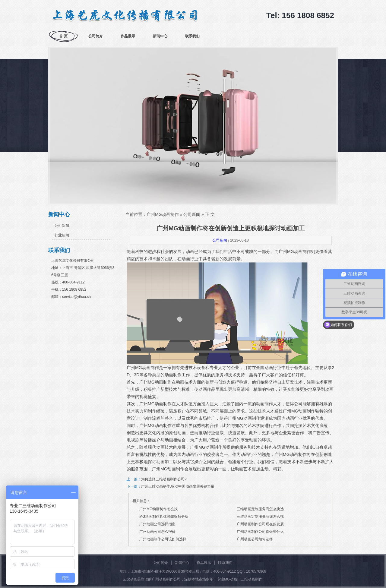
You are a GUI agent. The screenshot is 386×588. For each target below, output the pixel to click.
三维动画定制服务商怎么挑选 (260, 509)
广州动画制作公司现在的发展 (260, 524)
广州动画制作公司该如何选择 (163, 539)
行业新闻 (62, 235)
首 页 (63, 36)
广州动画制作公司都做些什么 (260, 532)
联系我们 (192, 36)
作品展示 (128, 36)
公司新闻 (62, 226)
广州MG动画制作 (163, 214)
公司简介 (96, 36)
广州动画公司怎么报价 (157, 532)
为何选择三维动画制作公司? (164, 479)
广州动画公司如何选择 (255, 539)
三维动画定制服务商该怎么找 (260, 517)
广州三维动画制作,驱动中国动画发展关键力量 (178, 486)
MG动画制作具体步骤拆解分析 (164, 517)
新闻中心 (160, 36)
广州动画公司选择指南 (157, 524)
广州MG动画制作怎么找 (158, 509)
